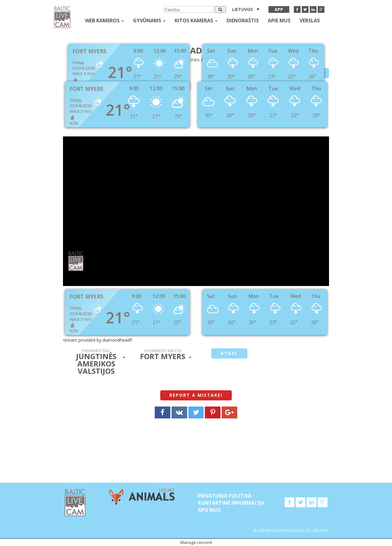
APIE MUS (279, 20)
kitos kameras (196, 20)
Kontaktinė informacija (231, 503)
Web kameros (104, 20)
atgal (229, 353)
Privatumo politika (225, 496)
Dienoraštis (243, 20)
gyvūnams (149, 20)
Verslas (310, 20)
